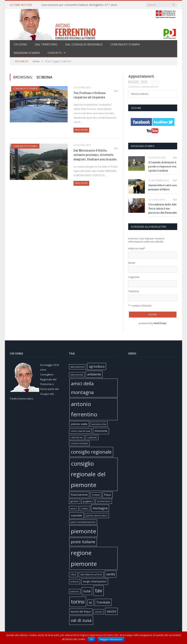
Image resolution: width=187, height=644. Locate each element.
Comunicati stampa (125, 44)
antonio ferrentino (84, 409)
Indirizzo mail (137, 248)
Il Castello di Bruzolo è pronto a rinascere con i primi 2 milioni (162, 166)
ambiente (94, 374)
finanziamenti (79, 495)
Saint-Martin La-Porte (91, 575)
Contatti (55, 53)
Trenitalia (103, 602)
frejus (108, 495)
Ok (91, 639)
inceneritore (104, 501)
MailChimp (160, 323)
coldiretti (92, 437)
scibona (74, 582)
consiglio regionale (91, 452)
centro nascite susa (80, 431)
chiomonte (101, 431)
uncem (99, 612)
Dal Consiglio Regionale (84, 44)
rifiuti (73, 575)
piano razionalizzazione (83, 522)
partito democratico (97, 516)
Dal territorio (46, 44)
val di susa (81, 620)
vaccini (111, 611)
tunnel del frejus (81, 612)
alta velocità (77, 375)
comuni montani (79, 443)
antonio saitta (79, 424)
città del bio (77, 437)
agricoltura (97, 366)
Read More (81, 130)
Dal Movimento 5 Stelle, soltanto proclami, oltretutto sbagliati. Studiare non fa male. (95, 155)
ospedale (76, 515)
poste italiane (83, 542)
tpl (90, 603)
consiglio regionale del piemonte (88, 474)
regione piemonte (84, 558)
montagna (100, 508)
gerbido (75, 501)
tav (99, 590)
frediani (96, 495)
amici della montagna (82, 388)
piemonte (84, 531)
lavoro (74, 509)
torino (78, 602)
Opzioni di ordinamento (143, 87)
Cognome (134, 277)
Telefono (134, 291)
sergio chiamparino (95, 581)
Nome (132, 263)
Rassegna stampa (27, 53)
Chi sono (20, 44)
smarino (75, 592)
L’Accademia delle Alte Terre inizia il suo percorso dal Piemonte (163, 208)
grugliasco (88, 501)
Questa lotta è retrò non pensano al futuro (163, 187)
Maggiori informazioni (111, 639)
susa (87, 591)
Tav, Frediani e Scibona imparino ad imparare (89, 95)
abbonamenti (78, 367)
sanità (111, 574)
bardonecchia (99, 424)
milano (85, 509)
